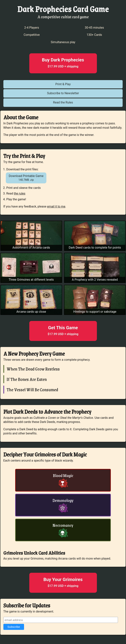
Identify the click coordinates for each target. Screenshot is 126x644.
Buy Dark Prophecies (63, 63)
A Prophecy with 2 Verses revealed (95, 280)
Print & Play (63, 84)
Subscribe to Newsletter (63, 93)
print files (32, 169)
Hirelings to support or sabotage (95, 312)
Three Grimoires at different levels (31, 280)
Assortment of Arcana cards (31, 248)
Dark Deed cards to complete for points (95, 248)
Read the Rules (63, 102)
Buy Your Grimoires (63, 583)
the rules (20, 193)
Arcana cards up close (31, 312)
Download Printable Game (26, 178)
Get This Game (63, 331)
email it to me (56, 206)
